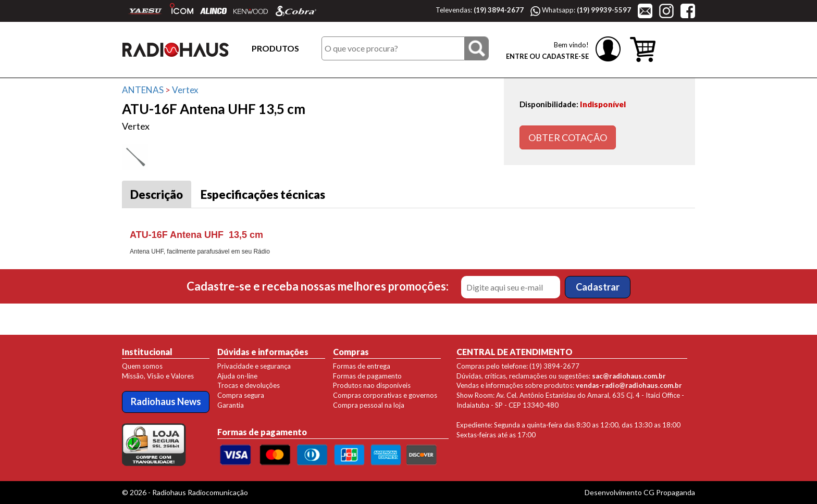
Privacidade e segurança (254, 366)
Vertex (185, 90)
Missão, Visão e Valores (158, 376)
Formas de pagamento (367, 376)
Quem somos (142, 366)
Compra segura (241, 395)
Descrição (157, 194)
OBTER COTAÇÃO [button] (568, 137)
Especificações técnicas (263, 194)
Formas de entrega (362, 366)
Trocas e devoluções (249, 385)
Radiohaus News (166, 401)
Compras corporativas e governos (385, 395)
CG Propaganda (669, 492)
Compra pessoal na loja (369, 405)
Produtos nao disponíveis (372, 385)
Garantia (231, 405)
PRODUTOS (275, 48)
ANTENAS (143, 90)
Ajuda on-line (237, 376)
